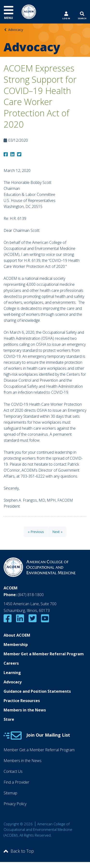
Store (9, 719)
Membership (16, 645)
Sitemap (10, 793)
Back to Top (19, 851)
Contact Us (13, 771)
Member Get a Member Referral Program (44, 654)
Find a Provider (16, 782)
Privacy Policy (15, 804)
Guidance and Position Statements (37, 691)
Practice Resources (22, 701)
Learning (12, 673)
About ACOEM (17, 635)
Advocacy (16, 30)
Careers (11, 663)
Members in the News (25, 710)
